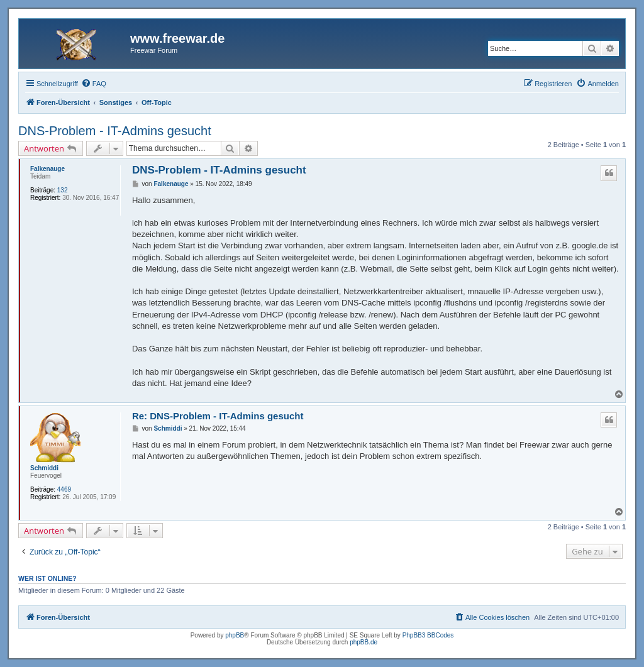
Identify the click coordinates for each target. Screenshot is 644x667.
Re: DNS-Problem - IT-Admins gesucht (218, 416)
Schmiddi (44, 468)
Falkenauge (47, 169)
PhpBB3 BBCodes (428, 635)
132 (63, 190)
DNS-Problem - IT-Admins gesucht (115, 131)
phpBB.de (364, 642)
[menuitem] (94, 84)
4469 (64, 489)
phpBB (235, 635)
